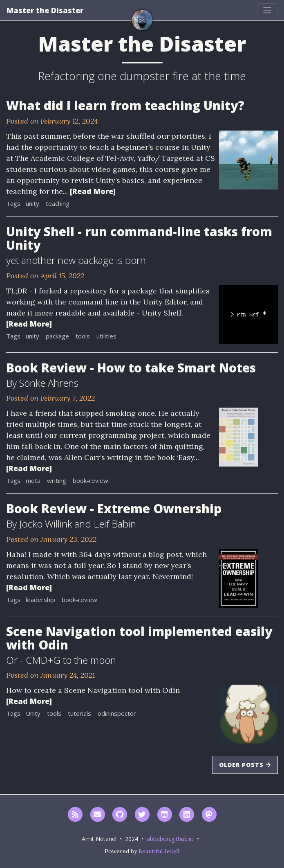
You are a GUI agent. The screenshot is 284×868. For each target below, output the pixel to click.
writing (57, 480)
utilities (106, 336)
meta (33, 480)
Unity (33, 713)
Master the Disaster (45, 10)
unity (32, 203)
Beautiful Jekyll (159, 851)
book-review (91, 480)
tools (83, 336)
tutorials (79, 713)
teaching (58, 203)
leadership (40, 600)
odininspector (117, 713)
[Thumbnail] (248, 159)
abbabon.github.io (170, 839)
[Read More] (93, 191)
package (57, 336)
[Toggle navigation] (267, 10)
